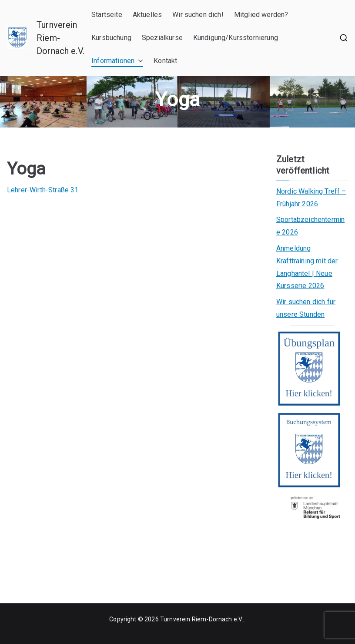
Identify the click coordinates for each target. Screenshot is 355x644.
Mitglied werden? (261, 15)
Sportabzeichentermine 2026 (310, 226)
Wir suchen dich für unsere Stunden (306, 308)
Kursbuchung (111, 38)
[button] (139, 61)
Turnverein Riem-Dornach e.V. (201, 619)
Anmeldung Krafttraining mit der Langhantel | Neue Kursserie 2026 (307, 267)
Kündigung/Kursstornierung (236, 38)
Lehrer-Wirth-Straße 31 (43, 190)
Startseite (107, 15)
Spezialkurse (162, 38)
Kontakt (165, 61)
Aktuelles (147, 15)
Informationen (117, 61)
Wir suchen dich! (198, 15)
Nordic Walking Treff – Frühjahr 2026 (311, 198)
